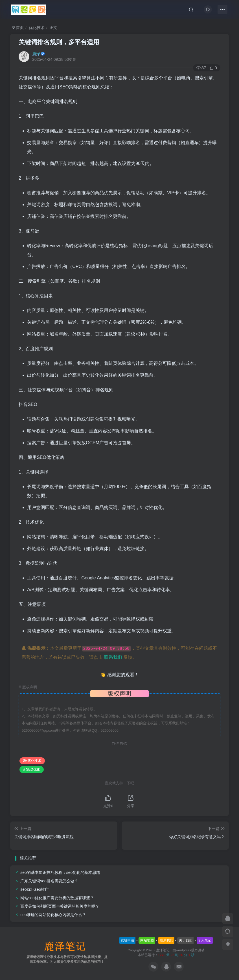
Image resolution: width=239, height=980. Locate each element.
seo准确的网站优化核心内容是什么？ (53, 915)
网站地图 (147, 940)
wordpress (183, 950)
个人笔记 (205, 940)
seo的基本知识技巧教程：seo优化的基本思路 (60, 872)
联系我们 (113, 657)
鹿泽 (36, 54)
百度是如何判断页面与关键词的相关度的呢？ (60, 906)
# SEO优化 (31, 769)
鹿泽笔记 (163, 950)
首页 (18, 28)
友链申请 (128, 940)
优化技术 (37, 28)
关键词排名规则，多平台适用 (59, 42)
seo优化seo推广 (35, 889)
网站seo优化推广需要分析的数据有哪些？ (57, 898)
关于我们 (186, 940)
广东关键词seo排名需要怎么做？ (49, 881)
